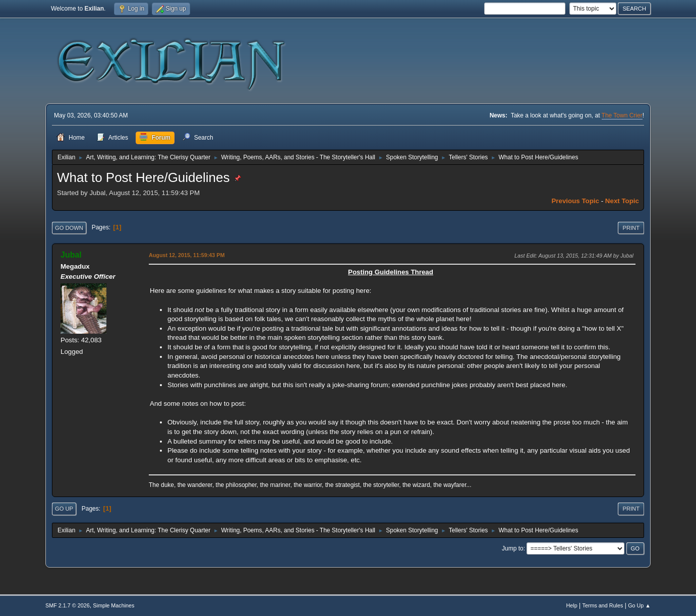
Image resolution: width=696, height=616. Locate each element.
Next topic (622, 201)
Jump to (513, 548)
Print (631, 228)
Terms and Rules (603, 605)
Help (572, 605)
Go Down (69, 228)
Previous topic (575, 201)
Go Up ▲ (639, 605)
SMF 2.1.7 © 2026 (68, 605)
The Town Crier (622, 115)
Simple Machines (113, 605)
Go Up (64, 509)
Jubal (71, 255)
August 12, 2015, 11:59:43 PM (187, 255)
